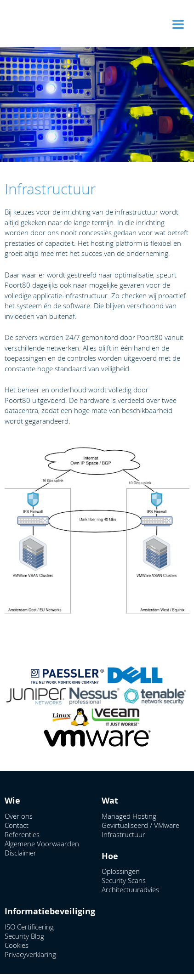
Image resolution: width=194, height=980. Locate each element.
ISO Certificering (29, 927)
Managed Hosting (129, 816)
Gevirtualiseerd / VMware (140, 825)
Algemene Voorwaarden (42, 844)
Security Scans (124, 880)
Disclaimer (20, 853)
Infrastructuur (123, 834)
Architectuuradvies (130, 889)
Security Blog (24, 936)
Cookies (17, 945)
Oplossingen (121, 871)
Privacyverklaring (30, 954)
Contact (17, 825)
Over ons (19, 816)
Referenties (22, 834)
